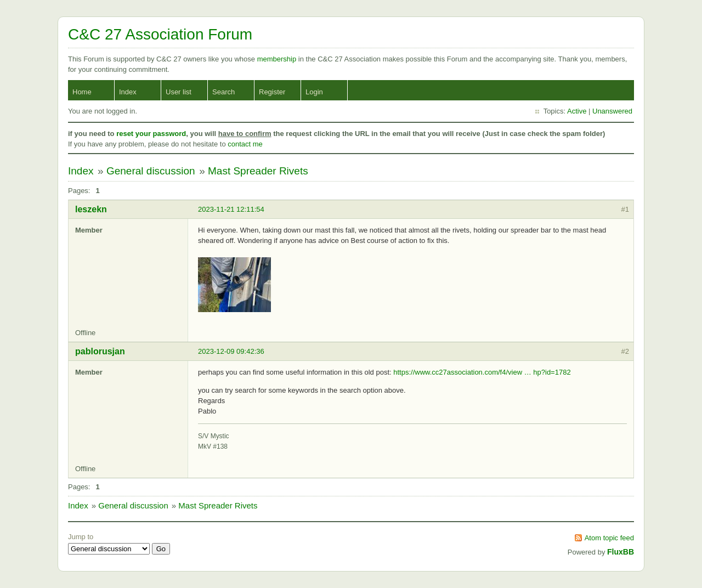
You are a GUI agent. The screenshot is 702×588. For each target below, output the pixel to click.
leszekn (91, 209)
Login (314, 92)
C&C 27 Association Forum (160, 34)
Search (223, 92)
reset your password (151, 134)
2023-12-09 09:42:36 (231, 351)
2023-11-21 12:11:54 (231, 209)
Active (577, 111)
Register (272, 92)
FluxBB (621, 552)
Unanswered (612, 111)
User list (179, 92)
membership (278, 59)
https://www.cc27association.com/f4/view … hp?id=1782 (482, 372)
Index (128, 92)
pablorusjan (100, 351)
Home (82, 92)
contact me (245, 144)
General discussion (151, 171)
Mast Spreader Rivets (258, 171)
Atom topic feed (609, 538)
